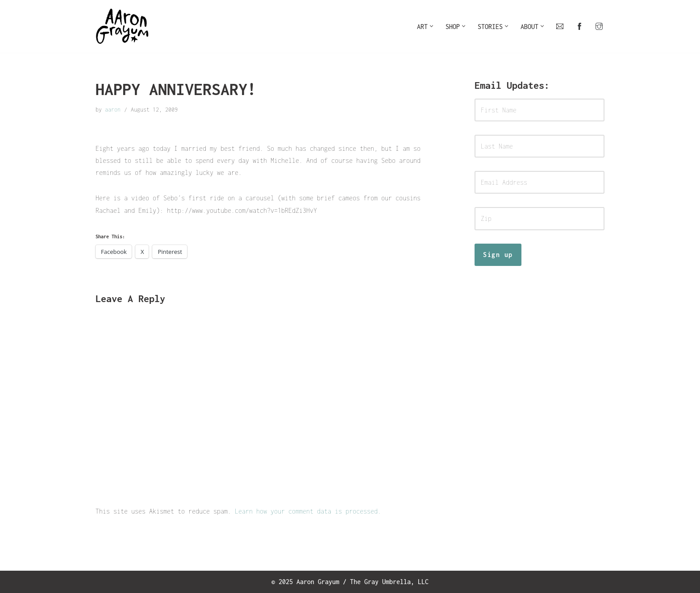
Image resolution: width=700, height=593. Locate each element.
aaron (113, 110)
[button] (431, 26)
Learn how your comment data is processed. (308, 511)
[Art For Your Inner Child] (122, 26)
